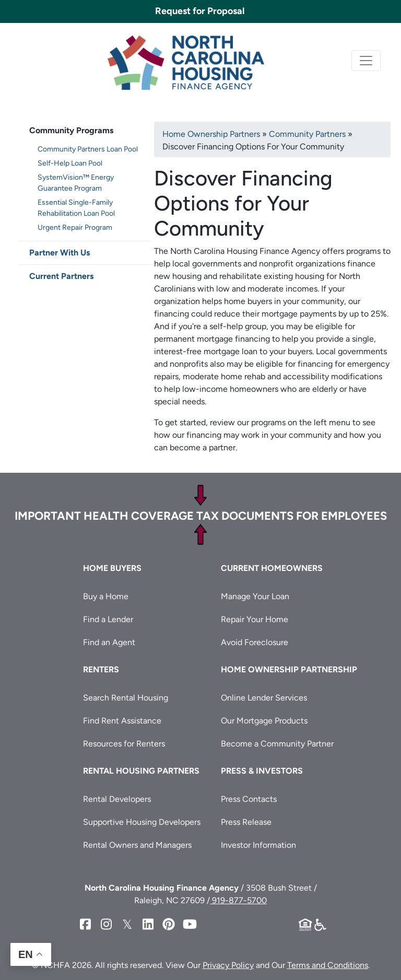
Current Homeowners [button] (272, 568)
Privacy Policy (228, 965)
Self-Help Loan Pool (70, 163)
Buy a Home (106, 596)
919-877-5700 (238, 900)
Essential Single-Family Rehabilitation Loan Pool (76, 208)
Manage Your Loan (255, 596)
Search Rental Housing (126, 698)
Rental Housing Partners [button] (141, 771)
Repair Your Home (255, 619)
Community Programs (71, 130)
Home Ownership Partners (211, 134)
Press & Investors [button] (262, 771)
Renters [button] (101, 669)
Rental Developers (117, 799)
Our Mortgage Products (264, 721)
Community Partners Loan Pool (88, 149)
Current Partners (61, 276)
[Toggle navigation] (366, 61)
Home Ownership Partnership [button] (289, 669)
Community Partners (307, 134)
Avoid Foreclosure (255, 642)
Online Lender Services (264, 698)
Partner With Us (60, 253)
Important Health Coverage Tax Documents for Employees (201, 516)
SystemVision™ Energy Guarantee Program (76, 183)
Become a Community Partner (277, 744)
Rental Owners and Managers (137, 845)
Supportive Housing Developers (142, 822)
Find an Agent (109, 642)
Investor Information (258, 845)
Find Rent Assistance (122, 721)
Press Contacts (249, 799)
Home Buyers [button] (112, 568)
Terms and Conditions (328, 965)
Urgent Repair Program (75, 227)
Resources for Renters (124, 744)
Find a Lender (108, 619)
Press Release (246, 822)
